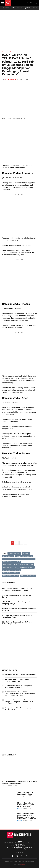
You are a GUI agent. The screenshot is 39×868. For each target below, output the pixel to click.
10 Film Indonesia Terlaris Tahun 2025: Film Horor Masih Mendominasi (19, 783)
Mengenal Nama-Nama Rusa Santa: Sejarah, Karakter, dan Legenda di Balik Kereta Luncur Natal (27, 816)
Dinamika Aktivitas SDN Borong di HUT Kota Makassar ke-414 (19, 687)
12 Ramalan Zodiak (14, 553)
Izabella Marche (11, 79)
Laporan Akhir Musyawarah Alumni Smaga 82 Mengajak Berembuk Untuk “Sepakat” (19, 702)
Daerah (19, 796)
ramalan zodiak (8, 556)
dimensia (23, 865)
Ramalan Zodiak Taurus (11, 576)
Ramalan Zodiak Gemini (10, 565)
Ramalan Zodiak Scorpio (11, 573)
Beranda (5, 52)
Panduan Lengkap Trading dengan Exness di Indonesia (18, 680)
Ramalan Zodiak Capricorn (12, 562)
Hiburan (12, 52)
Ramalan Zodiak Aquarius (24, 556)
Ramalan (26, 553)
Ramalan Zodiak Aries (10, 559)
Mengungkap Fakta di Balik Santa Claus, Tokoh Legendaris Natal (26, 805)
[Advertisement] (19, 29)
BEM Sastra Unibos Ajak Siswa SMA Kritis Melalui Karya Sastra (17, 623)
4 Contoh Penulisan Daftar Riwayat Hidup (20, 675)
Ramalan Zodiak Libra (10, 567)
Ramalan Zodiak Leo (27, 565)
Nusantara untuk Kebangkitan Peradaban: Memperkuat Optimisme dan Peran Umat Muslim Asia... (20, 694)
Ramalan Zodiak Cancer (27, 559)
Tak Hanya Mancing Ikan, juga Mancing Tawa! (27, 793)
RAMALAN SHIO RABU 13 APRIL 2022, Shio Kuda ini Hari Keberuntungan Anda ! (18, 589)
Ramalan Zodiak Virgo (28, 576)
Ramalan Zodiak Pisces (26, 567)
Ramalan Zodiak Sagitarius (12, 570)
